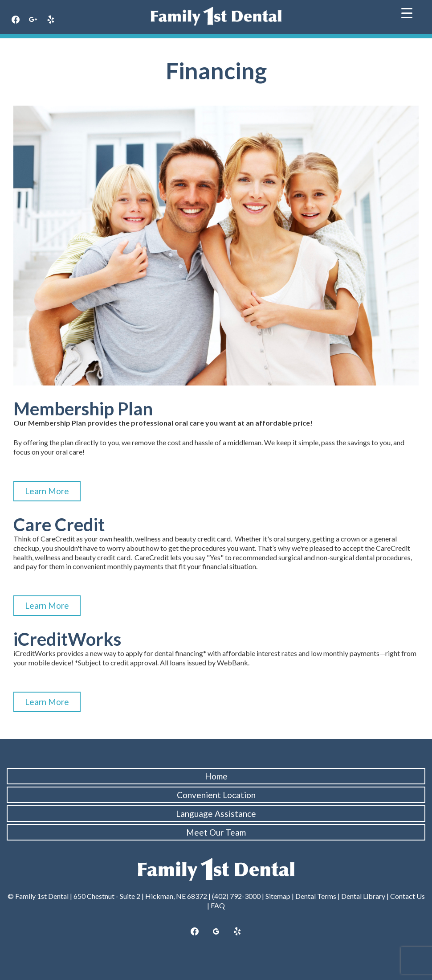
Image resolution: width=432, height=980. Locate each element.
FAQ (218, 905)
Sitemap (278, 896)
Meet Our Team (216, 832)
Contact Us (408, 896)
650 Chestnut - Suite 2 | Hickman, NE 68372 (140, 896)
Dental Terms (316, 896)
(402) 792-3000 (236, 896)
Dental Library (363, 896)
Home (216, 776)
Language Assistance (216, 814)
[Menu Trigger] (407, 12)
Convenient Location (216, 795)
